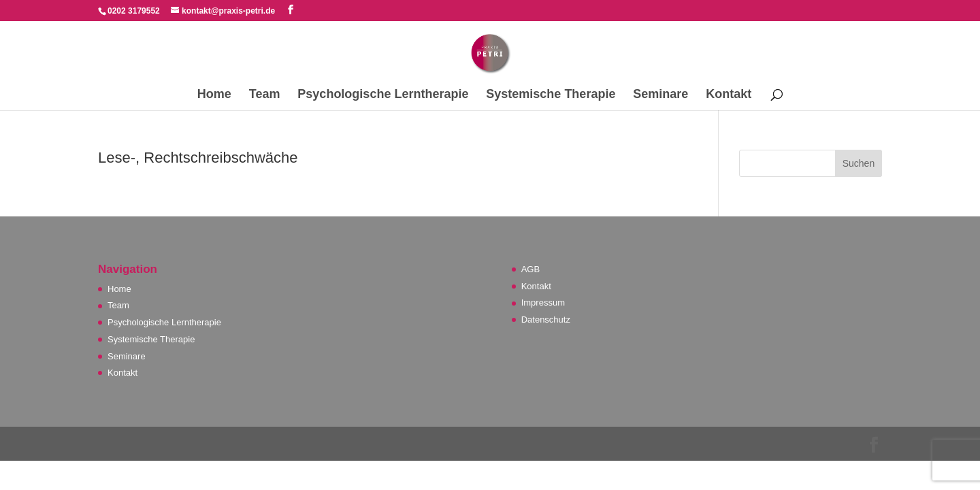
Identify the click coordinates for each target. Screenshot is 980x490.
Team (265, 95)
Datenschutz (546, 320)
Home (214, 95)
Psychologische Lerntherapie (383, 95)
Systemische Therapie (551, 95)
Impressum (543, 303)
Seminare (660, 95)
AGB (530, 269)
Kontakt (729, 95)
